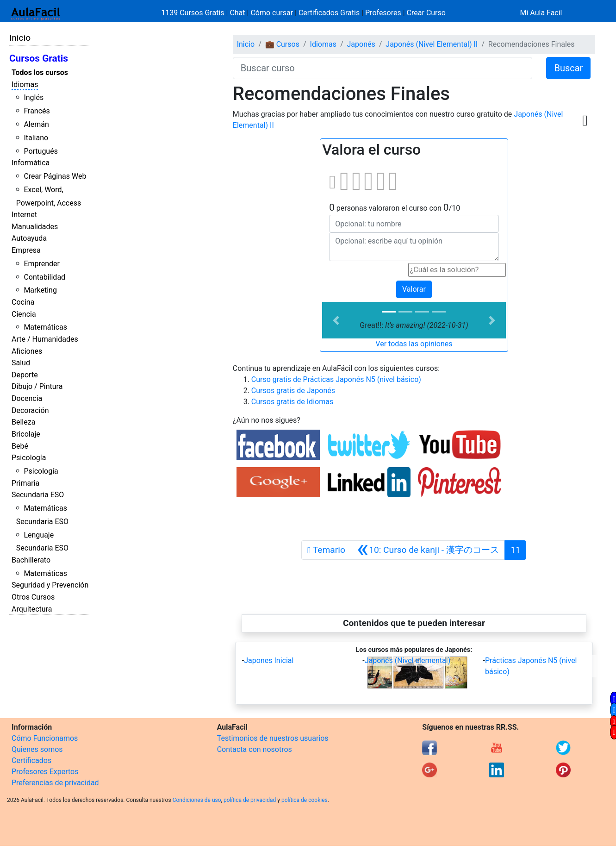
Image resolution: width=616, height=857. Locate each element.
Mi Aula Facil (541, 13)
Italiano (36, 138)
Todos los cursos (40, 72)
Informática (31, 163)
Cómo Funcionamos (45, 738)
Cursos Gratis (39, 58)
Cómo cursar (272, 13)
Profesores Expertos (45, 772)
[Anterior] (428, 550)
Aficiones (27, 351)
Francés (37, 111)
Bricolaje (26, 434)
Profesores (383, 13)
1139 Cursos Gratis (193, 13)
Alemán (36, 124)
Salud (21, 363)
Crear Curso (426, 13)
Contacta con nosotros (255, 749)
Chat (237, 13)
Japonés (361, 44)
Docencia (27, 398)
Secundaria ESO (38, 495)
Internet (24, 215)
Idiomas (25, 84)
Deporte (25, 375)
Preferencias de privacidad (55, 783)
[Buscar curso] (383, 68)
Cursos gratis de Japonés (293, 391)
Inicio (20, 38)
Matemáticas (45, 327)
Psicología (29, 458)
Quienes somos (37, 749)
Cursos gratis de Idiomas (292, 402)
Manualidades (35, 227)
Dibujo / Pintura (37, 386)
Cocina (23, 302)
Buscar (568, 68)
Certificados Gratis (329, 13)
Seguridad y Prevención (50, 585)
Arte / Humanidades (45, 339)
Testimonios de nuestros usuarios (273, 738)
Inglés (34, 97)
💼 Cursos (282, 44)
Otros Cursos (33, 597)
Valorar (414, 289)
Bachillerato (31, 560)
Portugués (41, 151)
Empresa (26, 250)
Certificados (31, 760)
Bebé (20, 446)
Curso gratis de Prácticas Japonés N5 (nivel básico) (336, 379)
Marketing (40, 290)
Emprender (42, 264)
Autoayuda (29, 238)
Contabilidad (44, 277)
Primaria (25, 483)
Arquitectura (32, 609)
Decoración (30, 410)
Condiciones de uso (197, 800)
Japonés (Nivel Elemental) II (432, 44)
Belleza (23, 422)
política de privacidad (250, 800)
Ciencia (24, 314)
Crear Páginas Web (55, 176)
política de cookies (305, 800)
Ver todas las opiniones (414, 344)
